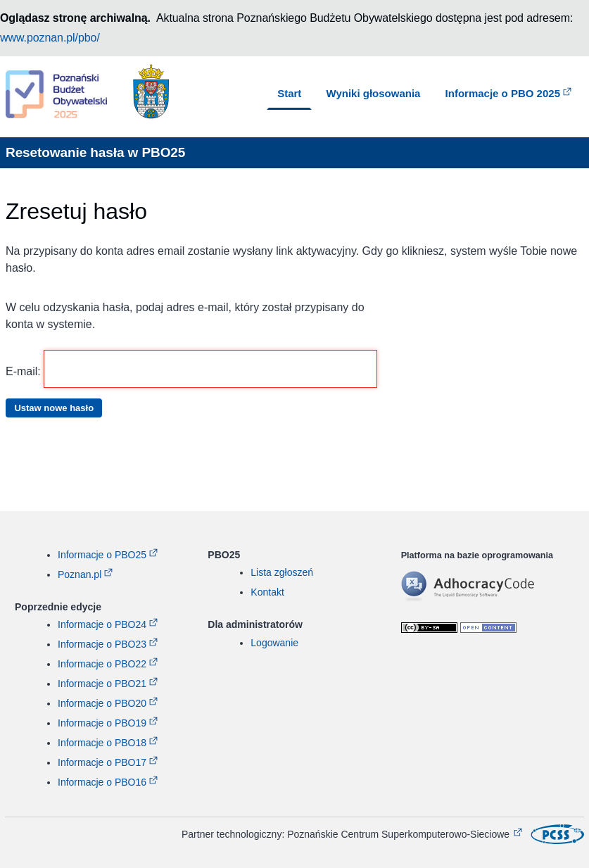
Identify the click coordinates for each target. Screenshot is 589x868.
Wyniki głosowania (374, 93)
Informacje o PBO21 (102, 684)
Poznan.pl (80, 574)
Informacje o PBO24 (102, 624)
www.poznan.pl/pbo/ (50, 38)
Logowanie (274, 643)
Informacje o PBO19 (102, 723)
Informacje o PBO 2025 (503, 93)
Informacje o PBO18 (102, 743)
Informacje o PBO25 (102, 555)
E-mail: (191, 369)
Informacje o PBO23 (102, 644)
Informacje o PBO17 (102, 762)
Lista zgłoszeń (282, 572)
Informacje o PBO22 (102, 664)
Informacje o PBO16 (102, 782)
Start (289, 93)
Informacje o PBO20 (102, 703)
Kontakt (267, 592)
